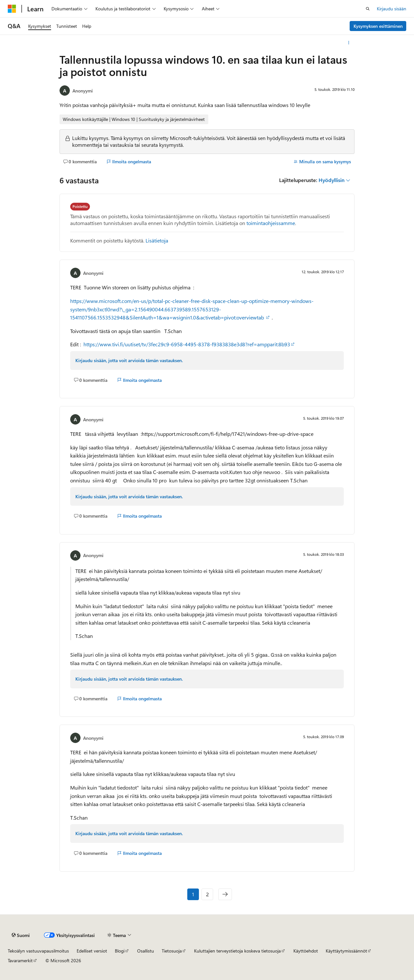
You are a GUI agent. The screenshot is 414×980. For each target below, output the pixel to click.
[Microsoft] (12, 9)
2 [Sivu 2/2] (207, 894)
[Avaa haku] (368, 9)
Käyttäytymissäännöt (346, 951)
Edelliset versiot (92, 951)
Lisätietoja (157, 240)
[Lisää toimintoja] (349, 43)
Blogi (120, 951)
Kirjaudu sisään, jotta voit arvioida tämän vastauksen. (129, 360)
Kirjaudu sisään (392, 9)
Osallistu (146, 951)
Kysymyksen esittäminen (378, 26)
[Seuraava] (225, 894)
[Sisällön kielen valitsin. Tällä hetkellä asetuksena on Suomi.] (21, 935)
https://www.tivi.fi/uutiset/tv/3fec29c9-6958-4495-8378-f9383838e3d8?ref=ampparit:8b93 (187, 344)
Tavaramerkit (20, 960)
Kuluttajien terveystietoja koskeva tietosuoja (237, 951)
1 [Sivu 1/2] (193, 894)
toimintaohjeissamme (271, 223)
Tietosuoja (172, 951)
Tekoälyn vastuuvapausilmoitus (38, 951)
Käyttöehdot (306, 951)
